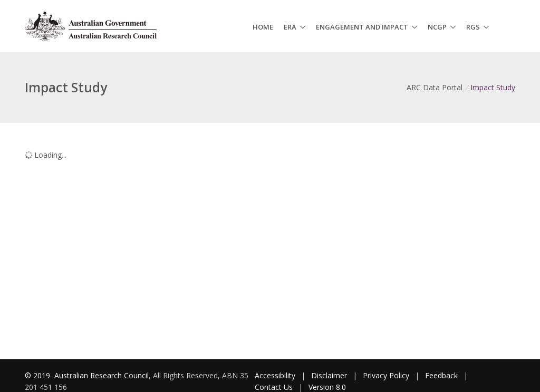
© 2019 (38, 375)
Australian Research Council (102, 375)
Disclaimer (329, 375)
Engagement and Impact (362, 27)
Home (263, 27)
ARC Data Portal (435, 87)
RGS (473, 27)
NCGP (437, 27)
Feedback (441, 375)
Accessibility (275, 375)
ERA (290, 27)
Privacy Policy (386, 375)
